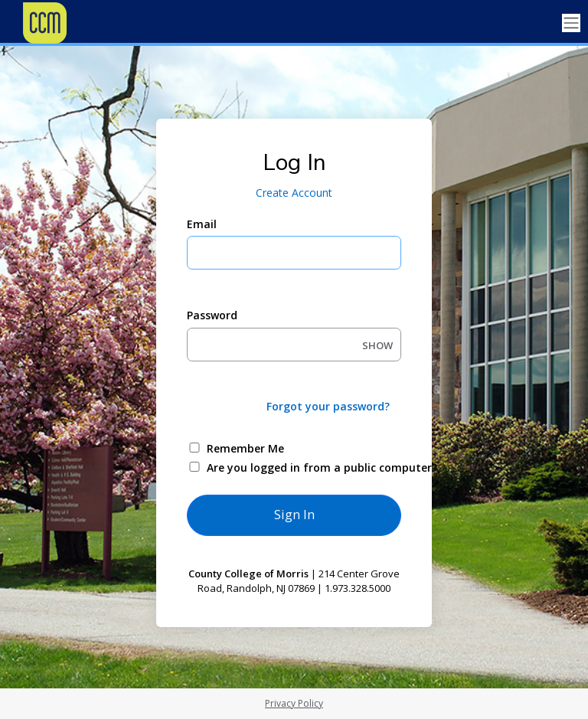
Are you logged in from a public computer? (312, 467)
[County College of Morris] (77, 23)
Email (202, 224)
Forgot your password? (328, 406)
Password (212, 315)
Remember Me (245, 448)
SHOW (377, 345)
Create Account (294, 193)
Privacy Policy (294, 703)
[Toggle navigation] (571, 23)
